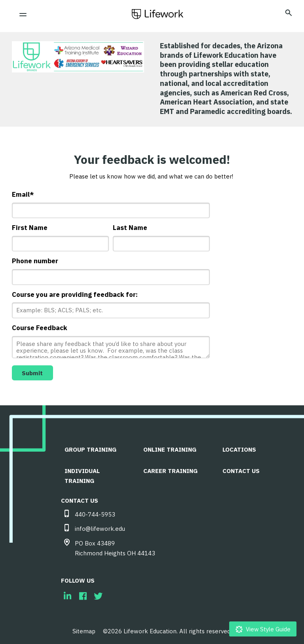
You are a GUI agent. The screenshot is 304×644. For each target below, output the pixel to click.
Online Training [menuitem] (170, 447)
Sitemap (84, 629)
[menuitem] (67, 594)
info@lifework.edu (100, 527)
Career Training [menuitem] (171, 469)
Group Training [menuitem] (90, 447)
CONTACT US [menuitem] (241, 469)
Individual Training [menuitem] (82, 474)
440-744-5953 (95, 512)
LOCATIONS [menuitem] (240, 447)
